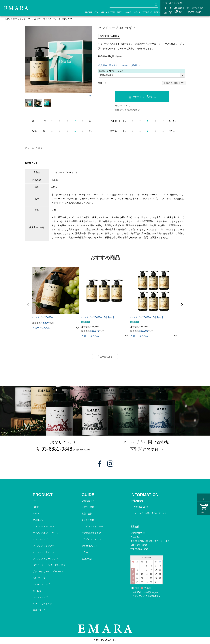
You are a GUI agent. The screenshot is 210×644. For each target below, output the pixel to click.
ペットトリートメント (43, 604)
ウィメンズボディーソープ (46, 533)
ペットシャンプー (41, 597)
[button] (28, 305)
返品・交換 (87, 514)
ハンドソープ (39, 19)
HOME (127, 12)
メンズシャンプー (41, 539)
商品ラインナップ (21, 19)
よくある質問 (88, 520)
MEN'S (36, 514)
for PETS (37, 591)
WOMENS (146, 12)
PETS (156, 12)
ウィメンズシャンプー (43, 546)
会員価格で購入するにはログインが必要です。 (121, 65)
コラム (85, 552)
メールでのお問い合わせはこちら (150, 513)
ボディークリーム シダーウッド (48, 571)
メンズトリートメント (43, 552)
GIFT (118, 12)
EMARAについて (90, 546)
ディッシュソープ (41, 584)
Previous (27, 60)
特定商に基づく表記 (91, 533)
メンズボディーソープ (43, 526)
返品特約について (123, 106)
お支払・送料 (88, 507)
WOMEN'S (38, 520)
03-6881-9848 (194, 12)
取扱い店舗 (87, 559)
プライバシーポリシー (92, 539)
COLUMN (98, 12)
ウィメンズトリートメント (46, 559)
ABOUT (87, 12)
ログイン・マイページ (92, 526)
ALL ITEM (109, 12)
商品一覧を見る (105, 357)
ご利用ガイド (88, 501)
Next (89, 60)
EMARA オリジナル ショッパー (112, 71)
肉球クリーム (39, 610)
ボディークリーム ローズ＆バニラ (49, 565)
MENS (136, 12)
